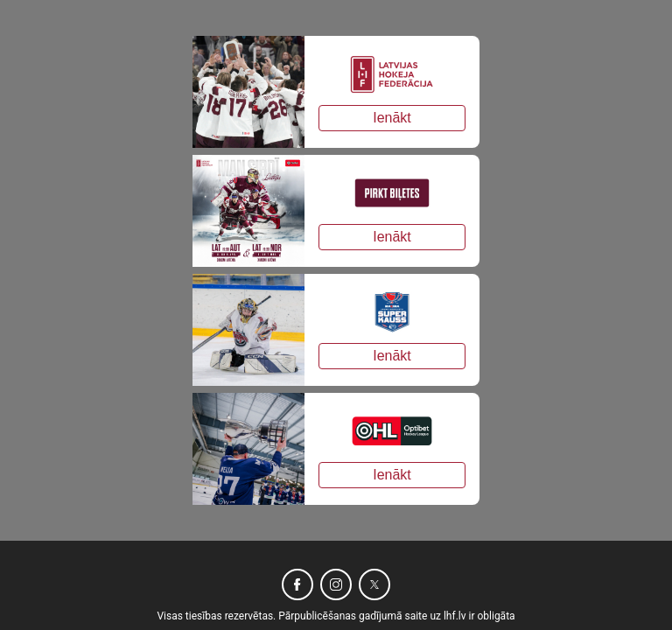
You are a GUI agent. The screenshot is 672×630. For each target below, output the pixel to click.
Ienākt (392, 118)
